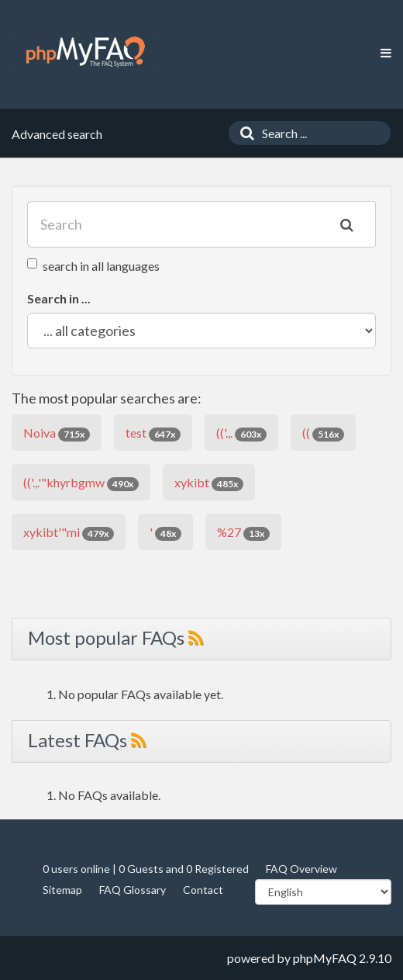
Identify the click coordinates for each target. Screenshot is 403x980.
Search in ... (59, 298)
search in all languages (93, 266)
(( (323, 433)
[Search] (243, 133)
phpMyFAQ (325, 958)
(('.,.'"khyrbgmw (81, 483)
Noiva (57, 433)
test (153, 433)
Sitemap (62, 890)
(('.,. (241, 433)
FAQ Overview (301, 869)
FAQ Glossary (133, 890)
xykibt (209, 483)
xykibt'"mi (69, 533)
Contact (203, 890)
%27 (243, 533)
